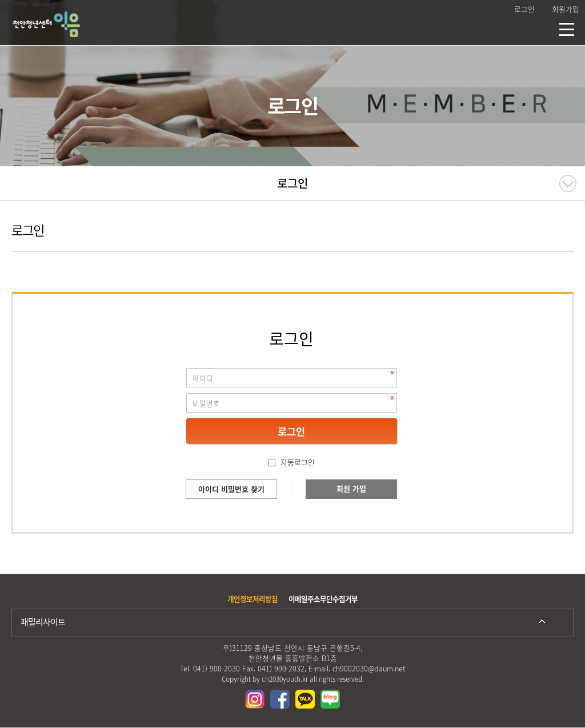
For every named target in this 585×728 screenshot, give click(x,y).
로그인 (524, 9)
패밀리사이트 (43, 622)
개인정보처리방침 (253, 599)
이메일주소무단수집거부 (323, 599)
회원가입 (566, 9)
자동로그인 (298, 462)
